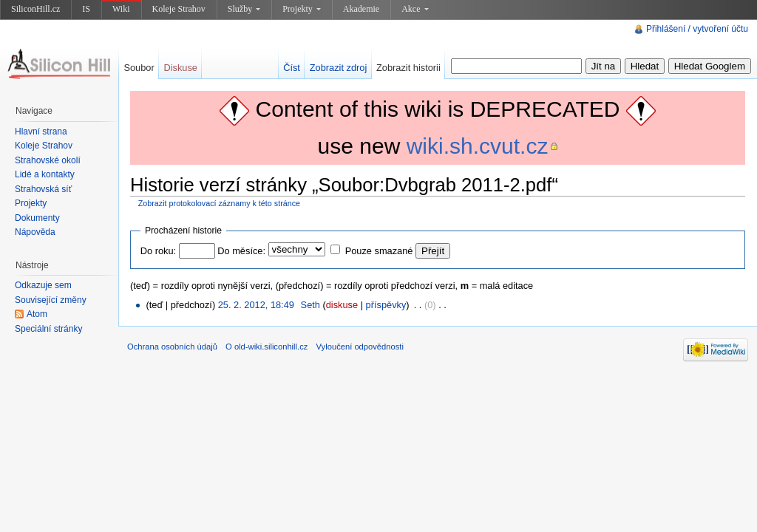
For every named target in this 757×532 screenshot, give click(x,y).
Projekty (302, 9)
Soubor (139, 68)
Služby (244, 9)
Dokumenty (37, 218)
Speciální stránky (48, 329)
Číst (292, 68)
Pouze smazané (379, 251)
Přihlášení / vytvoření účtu (697, 29)
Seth (310, 305)
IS (86, 9)
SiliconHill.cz (35, 9)
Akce (415, 9)
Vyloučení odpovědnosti (360, 347)
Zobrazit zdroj (339, 68)
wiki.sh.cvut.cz (478, 146)
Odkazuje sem (43, 285)
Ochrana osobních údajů (172, 347)
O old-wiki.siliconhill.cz (267, 347)
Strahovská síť (43, 189)
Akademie (361, 9)
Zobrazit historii (408, 68)
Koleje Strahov (179, 9)
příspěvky (386, 305)
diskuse (342, 305)
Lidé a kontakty (45, 174)
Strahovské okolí (48, 160)
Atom (37, 314)
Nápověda (35, 232)
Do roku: (158, 251)
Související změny (51, 300)
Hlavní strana (41, 132)
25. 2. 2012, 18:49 (256, 305)
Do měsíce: (241, 251)
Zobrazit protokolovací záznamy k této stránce (219, 203)
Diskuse (180, 68)
